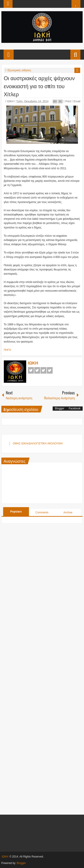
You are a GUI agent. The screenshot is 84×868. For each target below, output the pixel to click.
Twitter (37, 370)
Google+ (43, 370)
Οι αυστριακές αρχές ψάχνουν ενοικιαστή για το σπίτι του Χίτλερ (39, 86)
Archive (68, 512)
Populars (16, 512)
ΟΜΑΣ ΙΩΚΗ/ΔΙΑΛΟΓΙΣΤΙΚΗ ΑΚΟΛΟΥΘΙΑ (38, 443)
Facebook (31, 370)
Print (67, 101)
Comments (42, 512)
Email (76, 101)
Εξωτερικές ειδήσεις (19, 70)
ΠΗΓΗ (8, 350)
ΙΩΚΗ (11, 101)
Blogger (59, 408)
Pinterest (50, 370)
